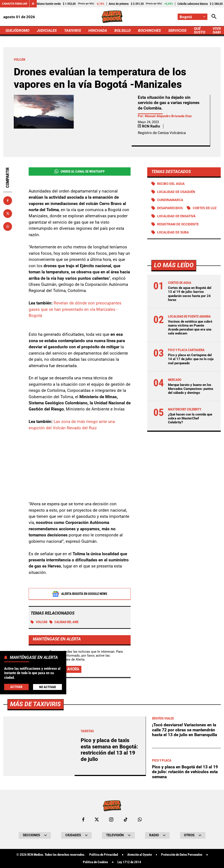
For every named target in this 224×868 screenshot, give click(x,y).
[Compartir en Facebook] (8, 201)
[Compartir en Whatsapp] (8, 226)
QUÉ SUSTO (199, 30)
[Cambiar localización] (192, 17)
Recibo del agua (171, 184)
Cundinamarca (170, 200)
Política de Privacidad (104, 855)
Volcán (39, 622)
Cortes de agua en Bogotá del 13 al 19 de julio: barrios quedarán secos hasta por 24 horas (190, 294)
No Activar (47, 687)
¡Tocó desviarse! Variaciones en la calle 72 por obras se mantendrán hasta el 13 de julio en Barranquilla (185, 730)
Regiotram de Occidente (178, 224)
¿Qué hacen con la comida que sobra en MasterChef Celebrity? (190, 418)
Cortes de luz (205, 208)
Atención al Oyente (140, 855)
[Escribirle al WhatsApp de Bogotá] (140, 819)
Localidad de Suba (173, 232)
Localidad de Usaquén (176, 192)
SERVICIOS (177, 30)
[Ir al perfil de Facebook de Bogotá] (83, 819)
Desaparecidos (170, 208)
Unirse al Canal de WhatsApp (80, 171)
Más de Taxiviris (35, 704)
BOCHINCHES (149, 30)
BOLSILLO (122, 30)
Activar (16, 687)
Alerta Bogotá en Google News (80, 594)
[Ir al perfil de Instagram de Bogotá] (111, 819)
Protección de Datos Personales (182, 855)
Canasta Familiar (15, 4)
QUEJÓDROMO (17, 30)
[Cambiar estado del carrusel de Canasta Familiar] (33, 4)
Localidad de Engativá (176, 216)
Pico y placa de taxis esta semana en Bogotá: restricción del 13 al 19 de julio (109, 750)
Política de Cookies (95, 862)
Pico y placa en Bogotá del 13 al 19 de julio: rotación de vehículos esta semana (185, 772)
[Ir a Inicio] (112, 17)
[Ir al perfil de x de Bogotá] (97, 819)
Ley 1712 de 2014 (129, 862)
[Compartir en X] (8, 214)
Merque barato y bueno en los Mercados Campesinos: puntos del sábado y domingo (191, 389)
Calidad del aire (64, 622)
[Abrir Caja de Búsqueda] (214, 17)
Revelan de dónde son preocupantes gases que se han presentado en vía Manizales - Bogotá (75, 309)
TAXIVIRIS (73, 30)
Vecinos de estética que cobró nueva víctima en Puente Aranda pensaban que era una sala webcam (190, 328)
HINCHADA (98, 30)
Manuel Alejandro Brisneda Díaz (168, 116)
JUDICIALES (47, 30)
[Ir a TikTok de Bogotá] (126, 819)
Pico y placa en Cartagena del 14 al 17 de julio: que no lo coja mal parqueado (191, 359)
